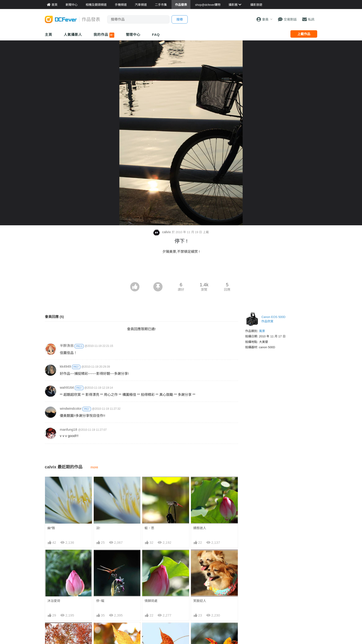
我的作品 (104, 35)
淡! (98, 528)
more (94, 467)
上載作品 (304, 34)
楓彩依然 (200, 631)
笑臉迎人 (200, 601)
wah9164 (67, 387)
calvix (162, 232)
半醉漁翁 (67, 346)
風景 (262, 331)
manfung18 (68, 429)
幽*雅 (51, 528)
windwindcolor (71, 408)
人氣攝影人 (73, 35)
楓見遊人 (151, 631)
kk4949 (65, 366)
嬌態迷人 (200, 528)
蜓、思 (149, 528)
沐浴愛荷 (54, 601)
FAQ (156, 35)
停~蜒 (100, 601)
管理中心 (133, 35)
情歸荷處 (151, 601)
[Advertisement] (181, 269)
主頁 (48, 35)
